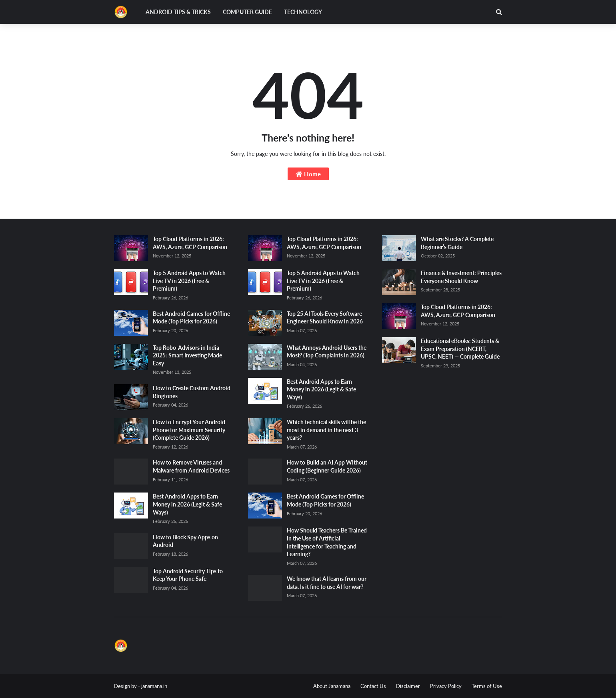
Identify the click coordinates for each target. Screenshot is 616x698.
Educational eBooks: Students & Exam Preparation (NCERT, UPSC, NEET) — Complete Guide (460, 349)
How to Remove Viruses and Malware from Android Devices (191, 466)
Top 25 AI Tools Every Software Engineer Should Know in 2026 (325, 318)
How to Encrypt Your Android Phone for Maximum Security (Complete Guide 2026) (189, 430)
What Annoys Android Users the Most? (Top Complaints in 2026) (327, 352)
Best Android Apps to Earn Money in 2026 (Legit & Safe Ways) (187, 504)
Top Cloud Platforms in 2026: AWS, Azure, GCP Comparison (190, 243)
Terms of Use (487, 686)
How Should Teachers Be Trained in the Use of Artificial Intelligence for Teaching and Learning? (327, 542)
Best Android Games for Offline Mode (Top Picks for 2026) (191, 318)
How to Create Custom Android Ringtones (192, 392)
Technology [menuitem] (303, 12)
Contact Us (373, 686)
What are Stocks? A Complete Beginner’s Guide (457, 243)
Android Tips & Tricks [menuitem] (178, 12)
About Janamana (332, 686)
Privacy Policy (446, 686)
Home (308, 174)
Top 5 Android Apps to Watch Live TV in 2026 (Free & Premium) (189, 281)
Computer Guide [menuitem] (247, 12)
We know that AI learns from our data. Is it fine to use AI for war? (327, 583)
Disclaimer (408, 686)
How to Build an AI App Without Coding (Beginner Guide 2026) (327, 466)
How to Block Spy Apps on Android (185, 541)
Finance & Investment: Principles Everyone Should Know (461, 277)
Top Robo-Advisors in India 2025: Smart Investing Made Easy (187, 355)
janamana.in (154, 686)
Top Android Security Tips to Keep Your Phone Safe (188, 575)
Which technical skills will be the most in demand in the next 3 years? (326, 430)
